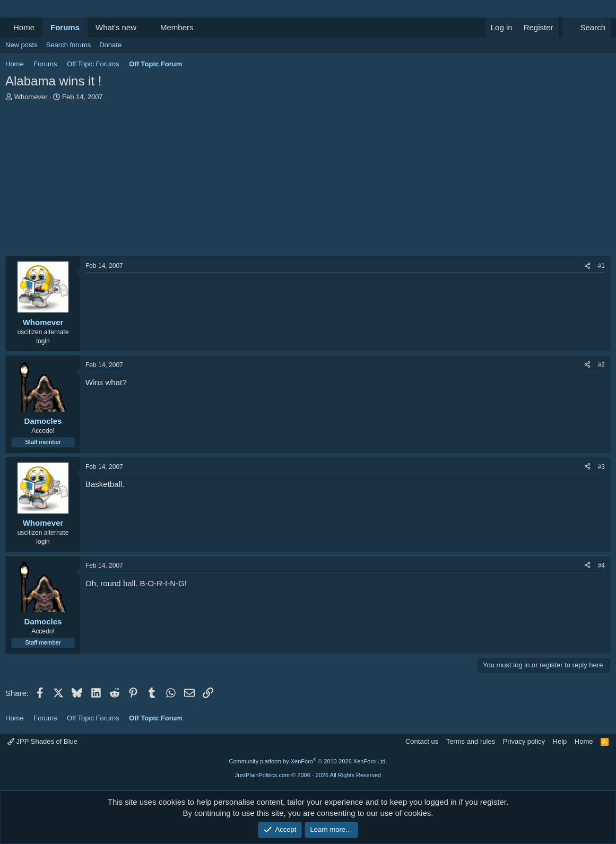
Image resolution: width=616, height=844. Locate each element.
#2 (601, 365)
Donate (110, 45)
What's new (116, 27)
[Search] (587, 27)
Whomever (31, 97)
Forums (65, 27)
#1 (601, 266)
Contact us (422, 741)
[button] (145, 27)
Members (177, 27)
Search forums (69, 45)
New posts (21, 45)
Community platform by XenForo (308, 761)
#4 (601, 565)
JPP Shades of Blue (42, 741)
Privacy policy (524, 741)
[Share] (587, 266)
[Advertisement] (308, 181)
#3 (601, 467)
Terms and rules (471, 741)
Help (560, 741)
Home (24, 27)
